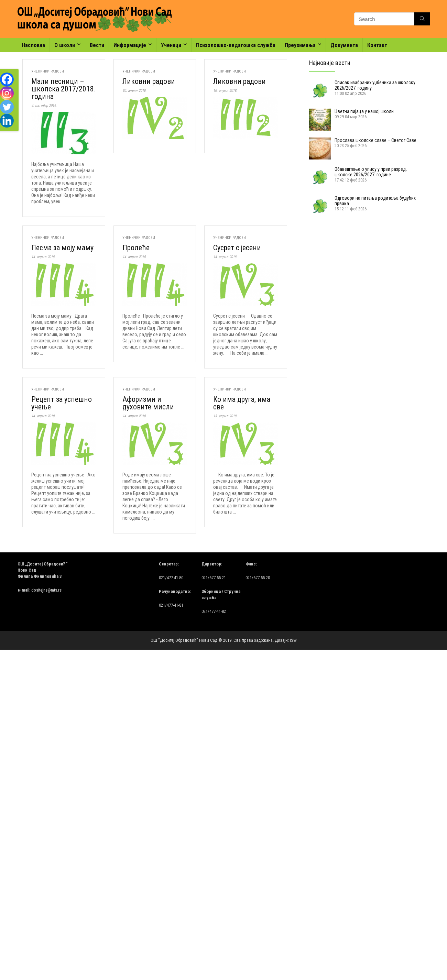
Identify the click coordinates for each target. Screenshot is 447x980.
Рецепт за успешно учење (62, 403)
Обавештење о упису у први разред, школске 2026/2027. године (371, 172)
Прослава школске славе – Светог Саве (375, 140)
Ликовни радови (149, 81)
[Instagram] (7, 93)
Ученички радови (48, 71)
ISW (293, 640)
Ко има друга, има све (242, 403)
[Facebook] (7, 79)
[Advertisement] (344, 264)
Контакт (377, 45)
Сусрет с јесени (237, 248)
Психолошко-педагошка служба (236, 45)
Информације (130, 45)
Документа (344, 45)
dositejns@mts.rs (46, 590)
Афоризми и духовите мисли (148, 403)
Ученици (171, 45)
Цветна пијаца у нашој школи (364, 111)
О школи (65, 45)
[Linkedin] (7, 121)
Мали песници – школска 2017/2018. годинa (64, 89)
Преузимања (300, 45)
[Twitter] (7, 107)
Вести (97, 45)
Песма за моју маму (62, 248)
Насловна (33, 45)
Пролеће (136, 248)
